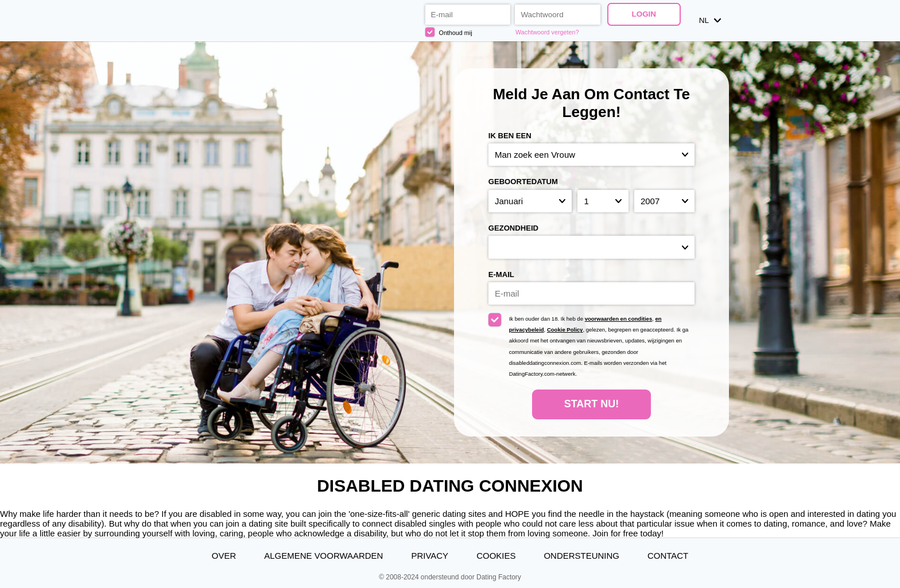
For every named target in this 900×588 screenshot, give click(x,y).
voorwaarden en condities (619, 319)
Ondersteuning (581, 556)
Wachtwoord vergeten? (547, 32)
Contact (668, 556)
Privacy (430, 556)
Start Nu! (592, 404)
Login (644, 14)
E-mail (501, 274)
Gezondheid (513, 228)
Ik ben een (510, 136)
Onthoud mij (449, 32)
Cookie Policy (565, 330)
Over (224, 556)
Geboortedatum (523, 182)
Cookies (496, 556)
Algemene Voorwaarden (323, 556)
